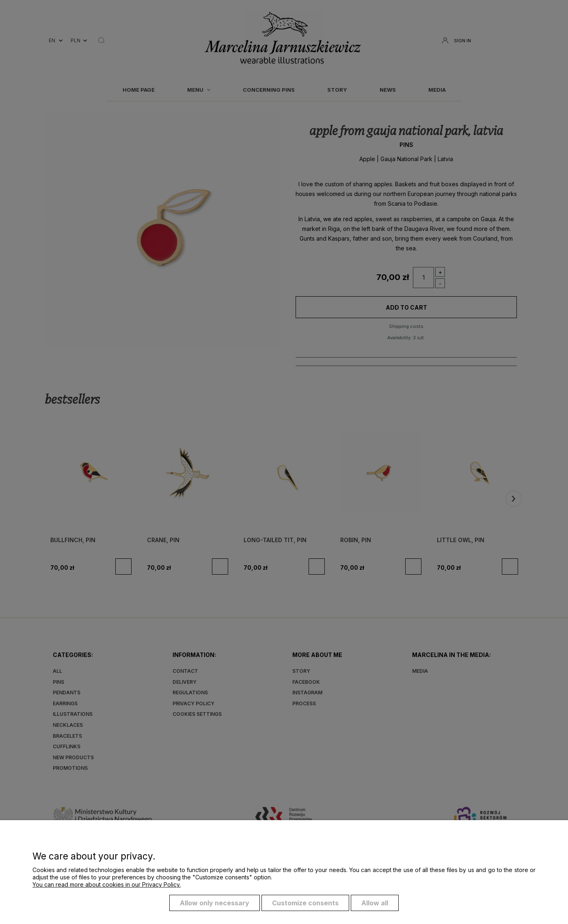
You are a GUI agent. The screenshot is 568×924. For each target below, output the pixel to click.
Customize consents (305, 903)
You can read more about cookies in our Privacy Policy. (107, 884)
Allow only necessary (215, 903)
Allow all (375, 903)
